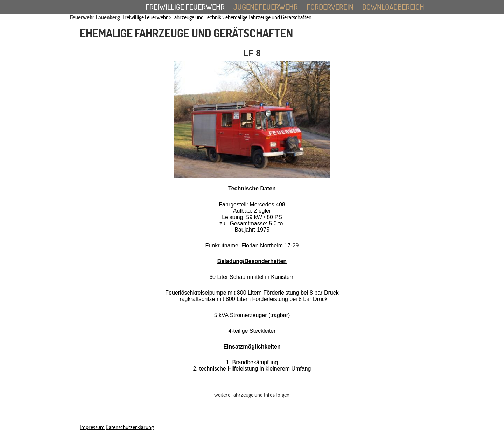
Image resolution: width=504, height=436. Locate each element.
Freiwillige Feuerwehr (189, 8)
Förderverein (330, 7)
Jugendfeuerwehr (269, 8)
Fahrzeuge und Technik (197, 17)
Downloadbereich (393, 7)
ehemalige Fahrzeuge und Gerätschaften (268, 17)
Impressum (92, 427)
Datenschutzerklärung (130, 427)
